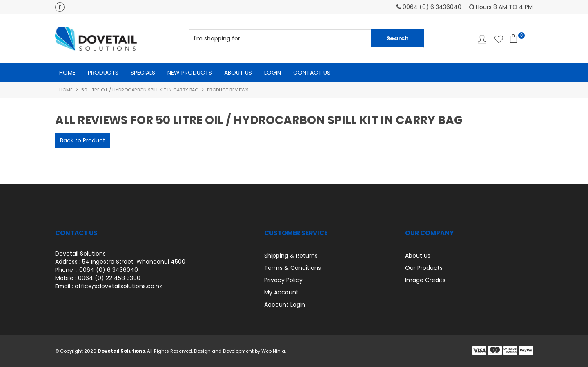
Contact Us (312, 73)
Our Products (424, 268)
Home (67, 73)
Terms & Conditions (293, 268)
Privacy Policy (283, 280)
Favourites (499, 39)
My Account (281, 292)
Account (482, 39)
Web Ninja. (274, 351)
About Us (238, 73)
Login (273, 73)
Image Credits (425, 280)
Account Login (285, 305)
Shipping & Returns (291, 256)
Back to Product (83, 140)
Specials (143, 73)
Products (103, 73)
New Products (190, 73)
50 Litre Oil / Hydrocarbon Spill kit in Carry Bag (140, 90)
